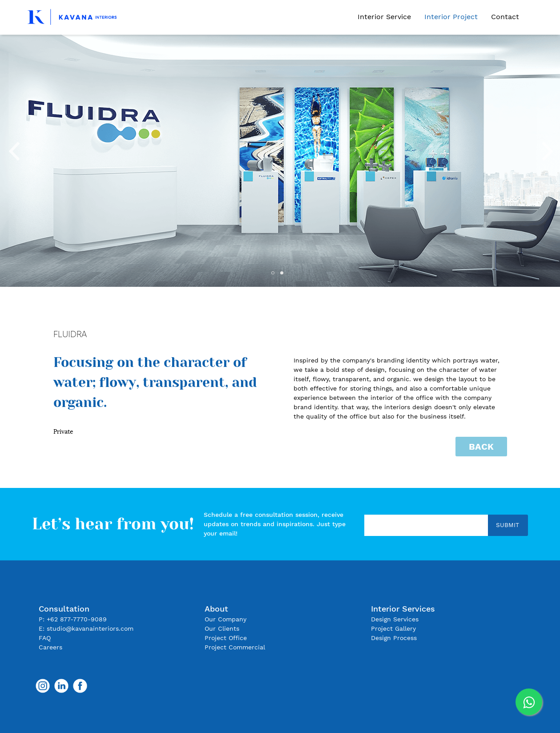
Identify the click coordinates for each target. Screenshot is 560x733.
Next (547, 148)
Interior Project (451, 17)
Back (481, 447)
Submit (508, 525)
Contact (505, 17)
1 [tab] (276, 276)
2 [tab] (285, 276)
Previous (13, 148)
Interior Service (384, 17)
